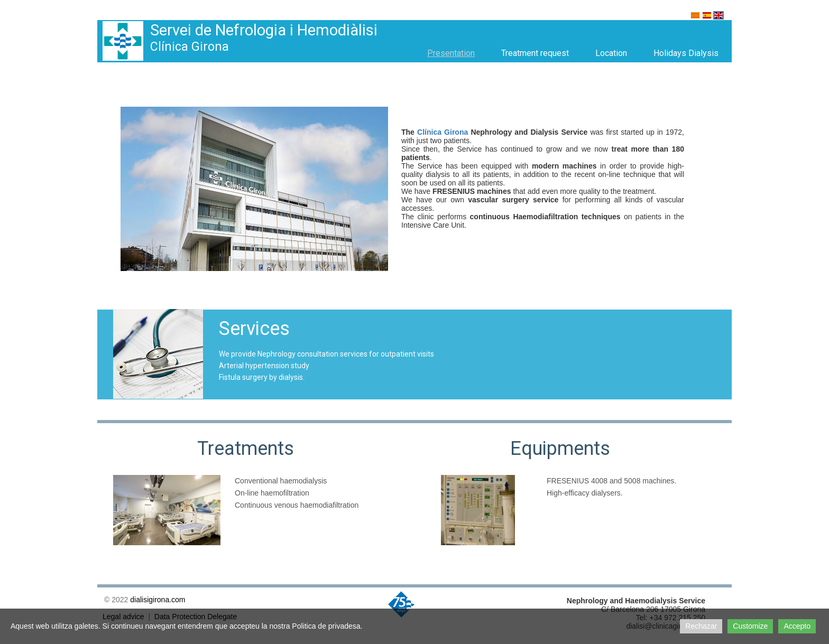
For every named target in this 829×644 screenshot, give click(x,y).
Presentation (451, 53)
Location (611, 53)
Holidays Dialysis (686, 53)
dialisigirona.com (158, 600)
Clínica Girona (443, 132)
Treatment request (535, 53)
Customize (750, 626)
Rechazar (701, 626)
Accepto (797, 626)
